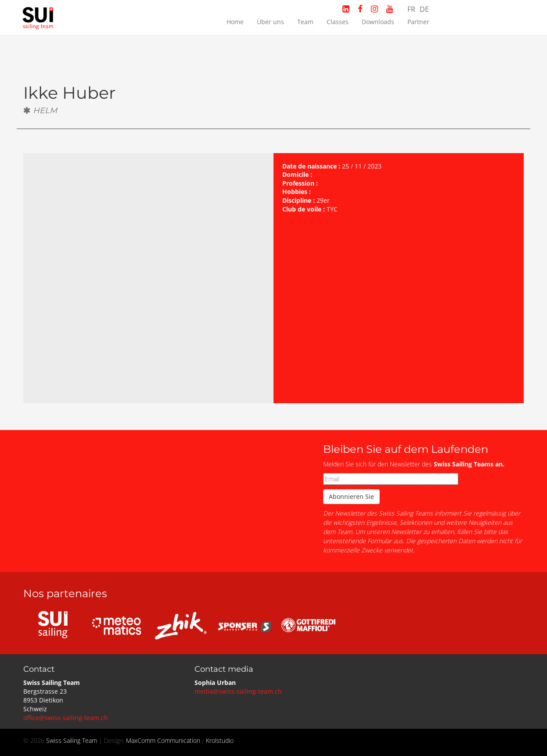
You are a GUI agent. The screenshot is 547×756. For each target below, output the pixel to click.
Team (305, 22)
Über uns (270, 22)
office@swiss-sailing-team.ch (66, 718)
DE (424, 9)
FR (411, 9)
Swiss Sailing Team (72, 740)
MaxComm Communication (163, 740)
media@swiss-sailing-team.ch (238, 691)
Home (235, 22)
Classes (338, 22)
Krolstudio (220, 740)
